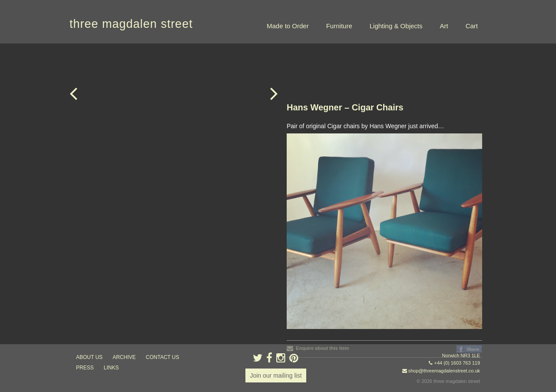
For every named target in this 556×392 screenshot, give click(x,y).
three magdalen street (131, 24)
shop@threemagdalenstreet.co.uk (444, 371)
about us (89, 357)
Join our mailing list (276, 375)
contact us (163, 357)
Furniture (339, 26)
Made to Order (288, 26)
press (85, 368)
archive (124, 357)
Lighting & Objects (396, 26)
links (111, 368)
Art (444, 26)
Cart (472, 26)
